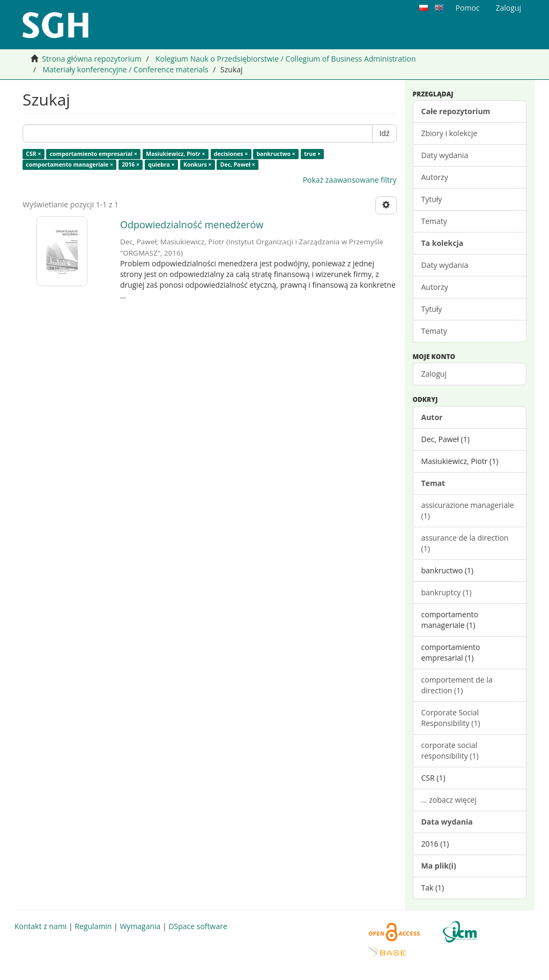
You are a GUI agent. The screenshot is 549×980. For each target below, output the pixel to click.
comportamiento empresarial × (94, 154)
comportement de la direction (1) (457, 685)
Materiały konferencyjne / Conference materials (125, 69)
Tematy (434, 221)
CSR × (33, 154)
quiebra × (161, 164)
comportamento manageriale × (69, 164)
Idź (384, 133)
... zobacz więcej (449, 800)
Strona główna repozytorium (92, 59)
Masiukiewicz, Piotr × (175, 154)
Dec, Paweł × (238, 164)
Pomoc (468, 8)
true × (312, 154)
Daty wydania (445, 155)
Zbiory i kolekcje (450, 133)
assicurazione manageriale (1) (468, 510)
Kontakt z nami (40, 926)
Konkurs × (198, 164)
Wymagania (140, 926)
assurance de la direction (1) (465, 543)
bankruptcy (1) (447, 592)
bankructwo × (276, 154)
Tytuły (432, 199)
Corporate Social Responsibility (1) (451, 718)
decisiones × (231, 154)
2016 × (131, 164)
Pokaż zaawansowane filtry (350, 180)
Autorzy (435, 177)
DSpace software (198, 926)
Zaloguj (434, 374)
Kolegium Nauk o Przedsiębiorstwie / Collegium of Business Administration (286, 59)
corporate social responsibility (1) (450, 750)
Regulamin (93, 926)
